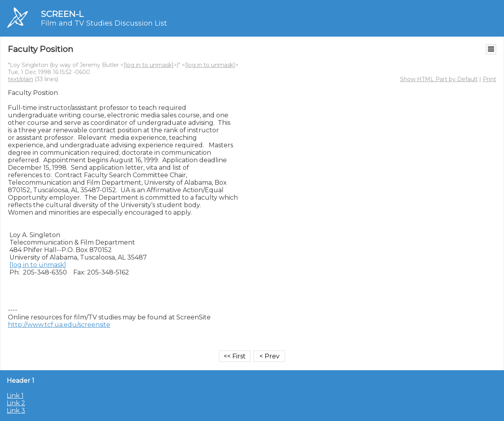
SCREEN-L (62, 14)
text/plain (20, 79)
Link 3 (16, 411)
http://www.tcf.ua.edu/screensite (59, 325)
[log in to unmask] (149, 65)
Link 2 (16, 403)
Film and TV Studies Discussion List (104, 23)
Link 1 (15, 396)
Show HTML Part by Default (439, 79)
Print (489, 79)
